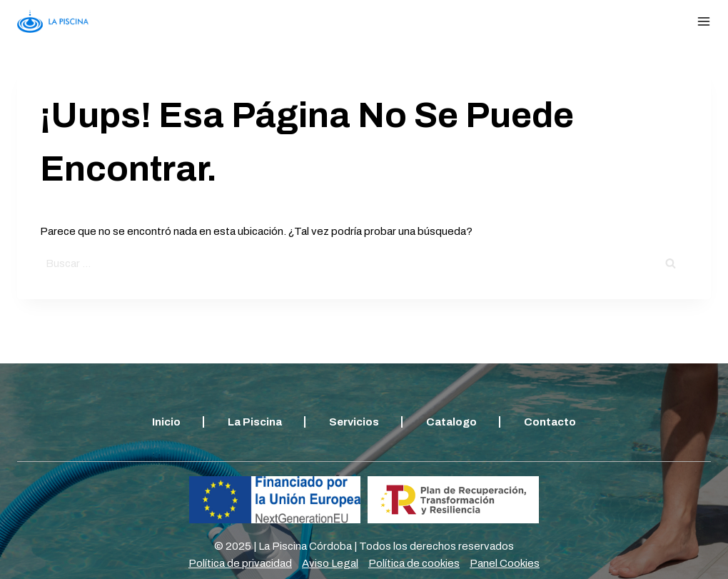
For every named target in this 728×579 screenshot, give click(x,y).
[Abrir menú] (704, 21)
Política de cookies (414, 563)
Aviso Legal (330, 563)
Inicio (166, 422)
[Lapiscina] (53, 21)
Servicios (354, 422)
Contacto (550, 422)
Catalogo (451, 422)
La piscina (255, 422)
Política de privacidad (240, 563)
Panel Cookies (505, 563)
